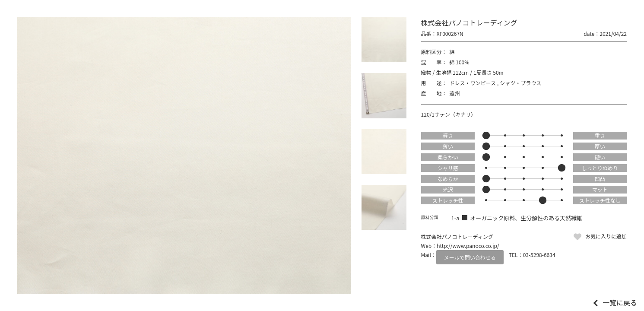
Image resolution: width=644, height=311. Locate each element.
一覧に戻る (620, 302)
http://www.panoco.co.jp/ (468, 246)
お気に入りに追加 (606, 236)
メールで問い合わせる (470, 257)
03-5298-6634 (539, 255)
